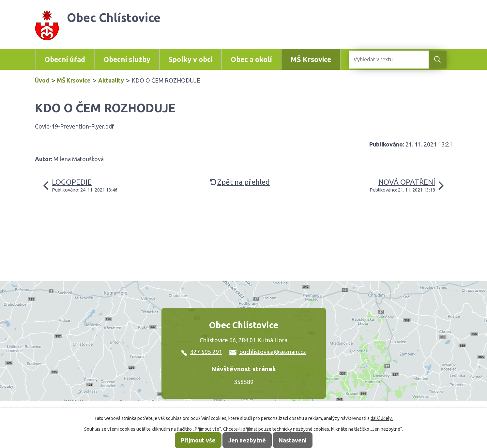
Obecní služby (127, 59)
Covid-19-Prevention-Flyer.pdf (75, 126)
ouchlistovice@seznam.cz (268, 352)
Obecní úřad (65, 59)
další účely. (382, 418)
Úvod (42, 80)
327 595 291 (202, 352)
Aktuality (111, 80)
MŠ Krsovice (311, 59)
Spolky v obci (190, 59)
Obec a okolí (251, 59)
